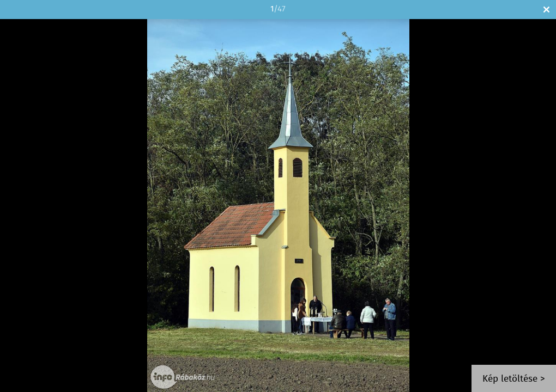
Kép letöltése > (514, 379)
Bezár (546, 10)
